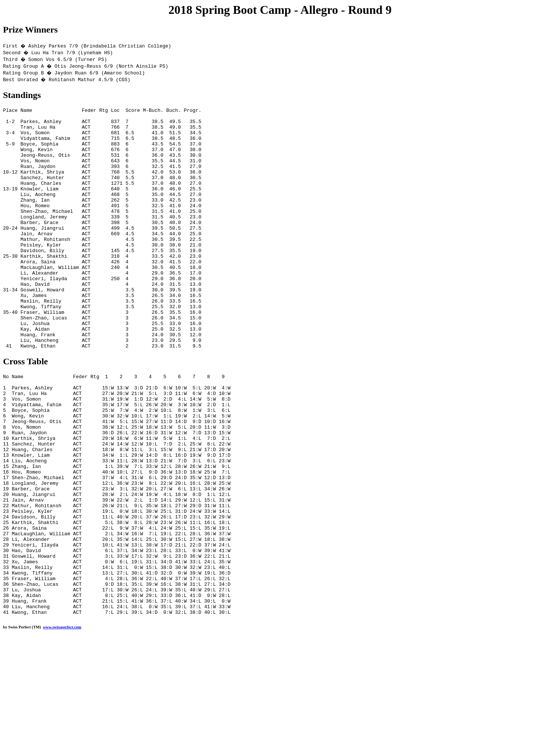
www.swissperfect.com (62, 723)
